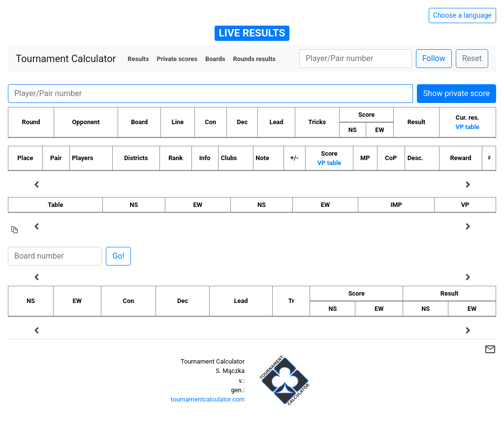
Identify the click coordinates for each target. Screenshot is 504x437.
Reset (472, 58)
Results (138, 59)
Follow (434, 58)
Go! (118, 256)
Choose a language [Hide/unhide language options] (462, 15)
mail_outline (490, 349)
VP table (468, 127)
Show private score (457, 93)
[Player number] (356, 59)
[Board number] (55, 256)
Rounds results (254, 59)
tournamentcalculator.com (208, 399)
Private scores (177, 59)
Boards (215, 59)
